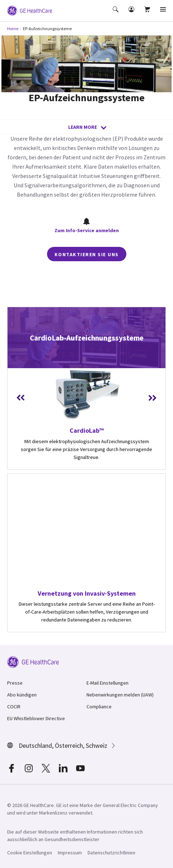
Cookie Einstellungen (30, 853)
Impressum (70, 853)
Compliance (99, 707)
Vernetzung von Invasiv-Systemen (87, 593)
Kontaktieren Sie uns (87, 254)
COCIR (14, 707)
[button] (116, 14)
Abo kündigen (22, 695)
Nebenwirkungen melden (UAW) (120, 695)
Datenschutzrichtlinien (111, 853)
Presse (15, 683)
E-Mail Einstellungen (107, 683)
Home (13, 29)
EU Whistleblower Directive (36, 718)
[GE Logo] (30, 10)
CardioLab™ (87, 430)
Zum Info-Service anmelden (87, 226)
